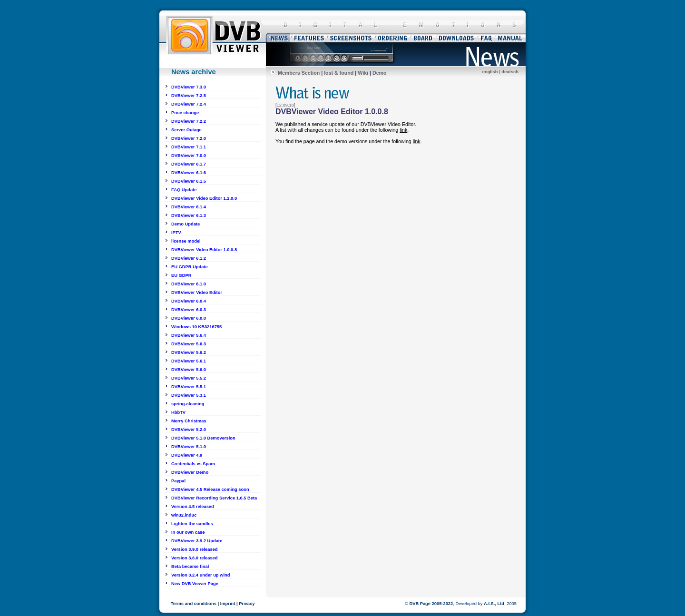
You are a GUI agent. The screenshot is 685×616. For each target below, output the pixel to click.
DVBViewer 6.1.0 (189, 284)
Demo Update (186, 224)
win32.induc (184, 515)
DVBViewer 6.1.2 (189, 258)
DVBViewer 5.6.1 (189, 361)
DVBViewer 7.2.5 (189, 96)
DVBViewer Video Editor (197, 293)
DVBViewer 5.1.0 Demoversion (203, 438)
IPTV (176, 233)
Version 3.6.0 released (195, 558)
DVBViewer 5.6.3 (189, 344)
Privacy (247, 604)
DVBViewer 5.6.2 (189, 352)
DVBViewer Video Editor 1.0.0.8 (204, 250)
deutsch (510, 72)
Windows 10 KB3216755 (196, 327)
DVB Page (420, 604)
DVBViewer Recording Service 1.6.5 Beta (214, 498)
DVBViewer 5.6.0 (189, 370)
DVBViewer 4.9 (187, 455)
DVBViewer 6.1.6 (189, 173)
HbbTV (178, 412)
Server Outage (186, 130)
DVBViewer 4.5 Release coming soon (210, 489)
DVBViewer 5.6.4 (189, 335)
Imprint (228, 604)
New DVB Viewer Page (195, 584)
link (403, 130)
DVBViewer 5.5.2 (189, 378)
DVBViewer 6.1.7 (189, 164)
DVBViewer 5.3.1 (189, 395)
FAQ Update (184, 190)
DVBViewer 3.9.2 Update (197, 541)
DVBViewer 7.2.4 (189, 104)
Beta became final (190, 567)
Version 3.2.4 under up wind (201, 575)
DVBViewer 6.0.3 (189, 310)
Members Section (299, 73)
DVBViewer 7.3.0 (189, 87)
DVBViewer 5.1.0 (189, 447)
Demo (380, 73)
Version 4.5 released (193, 507)
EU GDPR (181, 275)
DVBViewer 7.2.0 (189, 138)
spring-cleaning (188, 404)
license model (186, 241)
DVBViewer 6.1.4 (189, 207)
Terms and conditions (194, 604)
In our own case (188, 532)
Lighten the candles (192, 524)
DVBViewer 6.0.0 (189, 318)
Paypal (178, 481)
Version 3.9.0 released (195, 549)
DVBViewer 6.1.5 (189, 181)
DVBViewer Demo (190, 472)
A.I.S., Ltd (494, 604)
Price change (185, 113)
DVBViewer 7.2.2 (189, 121)
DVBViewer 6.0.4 (189, 301)
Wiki (363, 73)
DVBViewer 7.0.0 (189, 156)
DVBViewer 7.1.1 (189, 147)
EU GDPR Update (190, 267)
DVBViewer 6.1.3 (189, 215)
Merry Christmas (189, 421)
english (490, 72)
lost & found (339, 73)
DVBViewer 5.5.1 (189, 387)
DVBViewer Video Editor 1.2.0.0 (204, 198)
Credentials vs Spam (193, 464)
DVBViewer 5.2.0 (189, 430)
